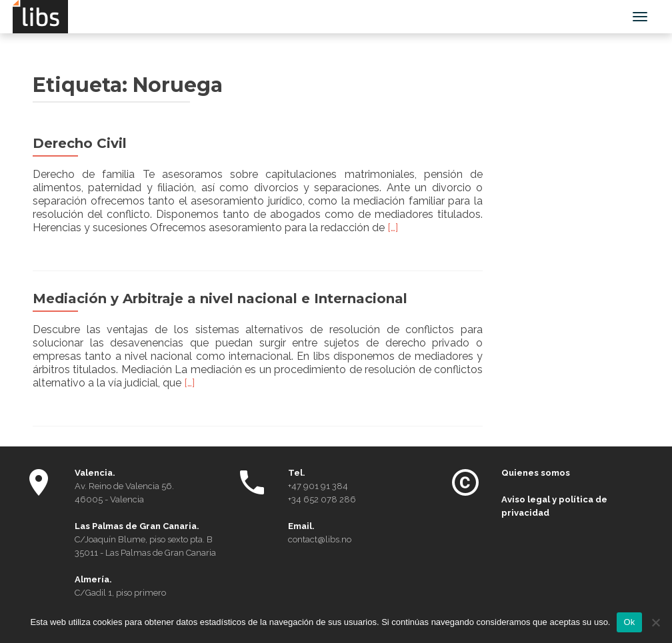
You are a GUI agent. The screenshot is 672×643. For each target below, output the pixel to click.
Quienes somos (536, 473)
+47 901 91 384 (318, 486)
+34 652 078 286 (322, 499)
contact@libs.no (320, 539)
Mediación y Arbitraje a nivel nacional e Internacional (220, 299)
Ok (629, 622)
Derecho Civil (80, 143)
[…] (393, 228)
